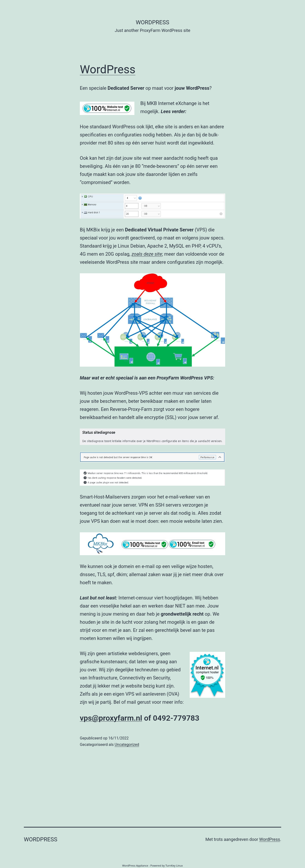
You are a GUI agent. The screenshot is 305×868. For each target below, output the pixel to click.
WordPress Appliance (135, 866)
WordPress (108, 69)
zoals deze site (147, 254)
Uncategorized (127, 745)
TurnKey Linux (174, 866)
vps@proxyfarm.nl (111, 718)
